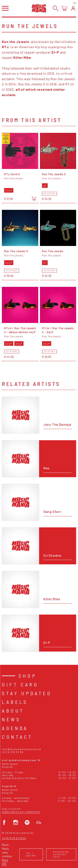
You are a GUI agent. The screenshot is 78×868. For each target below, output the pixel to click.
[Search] (56, 8)
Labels (15, 702)
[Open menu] (5, 8)
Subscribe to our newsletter (21, 812)
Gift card (20, 684)
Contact (17, 737)
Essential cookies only (61, 854)
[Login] (73, 8)
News (11, 719)
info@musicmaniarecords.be (21, 749)
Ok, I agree (31, 854)
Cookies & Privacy (14, 838)
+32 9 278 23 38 (13, 752)
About (13, 711)
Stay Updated (27, 693)
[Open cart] (64, 8)
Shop (28, 676)
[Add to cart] (34, 199)
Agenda (15, 728)
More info (5, 862)
